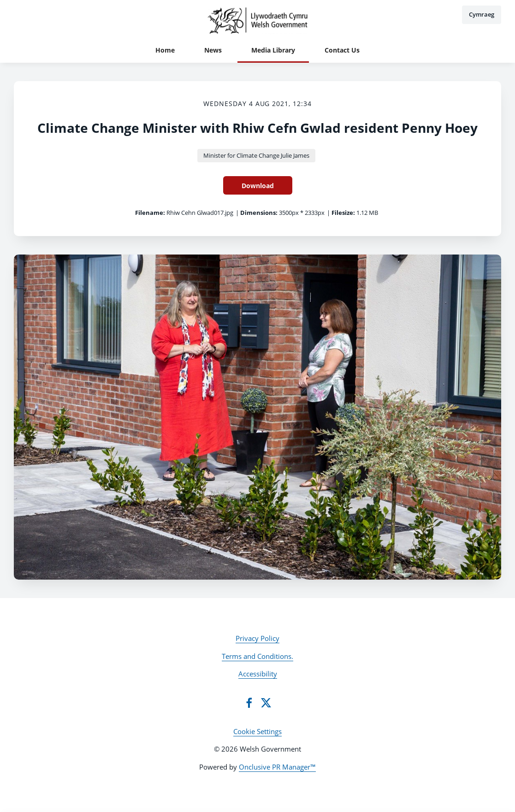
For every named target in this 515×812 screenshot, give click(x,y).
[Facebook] (249, 703)
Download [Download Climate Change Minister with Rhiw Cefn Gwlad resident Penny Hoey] (258, 186)
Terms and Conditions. (257, 656)
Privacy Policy (257, 638)
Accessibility (258, 674)
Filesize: (343, 213)
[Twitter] (266, 703)
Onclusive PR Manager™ (277, 767)
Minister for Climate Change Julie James (256, 155)
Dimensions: (259, 213)
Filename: (150, 213)
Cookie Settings (257, 731)
